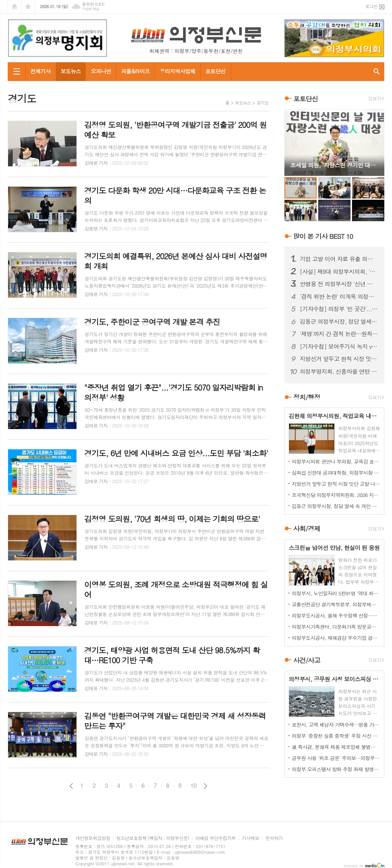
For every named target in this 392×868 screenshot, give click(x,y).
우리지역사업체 (178, 71)
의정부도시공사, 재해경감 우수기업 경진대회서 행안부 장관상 (336, 638)
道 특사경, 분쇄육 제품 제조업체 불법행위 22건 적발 (336, 747)
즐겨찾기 (28, 7)
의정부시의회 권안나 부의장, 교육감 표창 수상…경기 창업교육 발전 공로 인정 (336, 461)
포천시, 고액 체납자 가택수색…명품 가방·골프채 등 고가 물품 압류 (336, 725)
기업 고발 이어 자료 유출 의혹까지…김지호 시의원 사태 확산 (339, 259)
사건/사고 (307, 660)
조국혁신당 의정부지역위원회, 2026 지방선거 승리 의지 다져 (336, 495)
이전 (71, 786)
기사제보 (250, 838)
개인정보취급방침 (93, 838)
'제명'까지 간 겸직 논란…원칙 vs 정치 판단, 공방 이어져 (339, 334)
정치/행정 (307, 397)
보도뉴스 (71, 71)
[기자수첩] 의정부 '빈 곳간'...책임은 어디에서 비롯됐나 (339, 309)
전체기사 (41, 71)
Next (375, 142)
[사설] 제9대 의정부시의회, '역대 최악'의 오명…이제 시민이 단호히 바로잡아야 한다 (339, 272)
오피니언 (101, 71)
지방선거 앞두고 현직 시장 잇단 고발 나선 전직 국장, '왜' (339, 359)
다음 (205, 786)
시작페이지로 (15, 7)
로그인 (371, 6)
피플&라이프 (135, 71)
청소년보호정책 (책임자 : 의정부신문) (153, 838)
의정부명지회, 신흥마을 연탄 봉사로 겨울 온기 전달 (339, 371)
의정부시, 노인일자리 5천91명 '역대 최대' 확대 (336, 593)
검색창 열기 (377, 72)
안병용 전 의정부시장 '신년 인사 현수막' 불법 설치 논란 (339, 284)
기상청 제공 (91, 9)
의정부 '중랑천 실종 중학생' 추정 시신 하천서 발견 (336, 736)
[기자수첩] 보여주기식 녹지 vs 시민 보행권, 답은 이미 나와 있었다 (339, 346)
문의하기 (274, 838)
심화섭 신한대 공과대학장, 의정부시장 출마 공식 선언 (336, 473)
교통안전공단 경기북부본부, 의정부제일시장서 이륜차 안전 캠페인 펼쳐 (336, 604)
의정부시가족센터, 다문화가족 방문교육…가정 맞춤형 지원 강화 (336, 627)
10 (194, 785)
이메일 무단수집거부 (215, 838)
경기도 (263, 103)
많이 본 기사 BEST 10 (323, 236)
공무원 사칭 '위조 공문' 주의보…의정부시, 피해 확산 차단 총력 (336, 758)
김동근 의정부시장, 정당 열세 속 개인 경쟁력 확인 (339, 321)
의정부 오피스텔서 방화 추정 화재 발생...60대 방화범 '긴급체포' (336, 769)
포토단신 (215, 71)
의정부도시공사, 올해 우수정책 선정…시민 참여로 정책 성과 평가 (336, 615)
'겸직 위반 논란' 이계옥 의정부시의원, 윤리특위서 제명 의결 (339, 297)
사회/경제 (307, 529)
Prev (294, 142)
